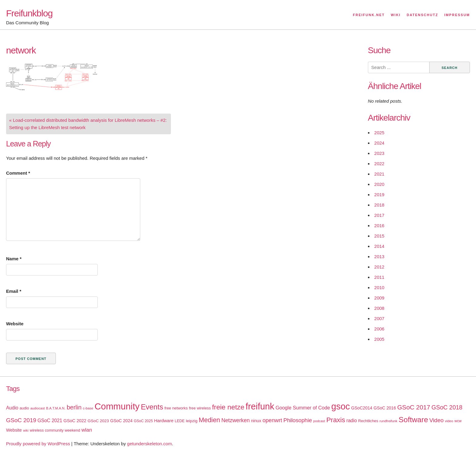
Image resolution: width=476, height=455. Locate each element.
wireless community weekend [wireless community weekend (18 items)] (55, 430)
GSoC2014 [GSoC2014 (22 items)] (362, 408)
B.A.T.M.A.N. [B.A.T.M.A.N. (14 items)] (56, 408)
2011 (379, 277)
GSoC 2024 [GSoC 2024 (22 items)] (121, 421)
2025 (379, 133)
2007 (379, 318)
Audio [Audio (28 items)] (12, 408)
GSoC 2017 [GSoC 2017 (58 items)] (414, 407)
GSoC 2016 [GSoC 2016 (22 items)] (385, 408)
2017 (379, 215)
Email (14, 291)
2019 (379, 195)
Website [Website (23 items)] (14, 430)
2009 (379, 298)
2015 (379, 236)
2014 (379, 246)
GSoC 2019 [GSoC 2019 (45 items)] (21, 420)
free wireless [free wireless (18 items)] (200, 408)
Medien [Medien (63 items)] (209, 420)
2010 (379, 287)
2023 (379, 153)
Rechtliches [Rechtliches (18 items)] (368, 421)
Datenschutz (423, 15)
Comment (18, 173)
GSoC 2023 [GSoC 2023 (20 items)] (98, 421)
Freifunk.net (369, 15)
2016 (379, 226)
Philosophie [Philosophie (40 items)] (298, 420)
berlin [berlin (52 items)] (74, 407)
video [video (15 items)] (449, 421)
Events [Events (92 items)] (152, 407)
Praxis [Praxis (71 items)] (336, 420)
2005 (379, 339)
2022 (379, 164)
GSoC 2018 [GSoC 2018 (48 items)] (447, 407)
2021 (379, 174)
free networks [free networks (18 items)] (176, 408)
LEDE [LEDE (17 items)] (180, 421)
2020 (379, 184)
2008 (379, 308)
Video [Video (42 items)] (436, 420)
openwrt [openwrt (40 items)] (272, 420)
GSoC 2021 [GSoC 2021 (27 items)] (50, 421)
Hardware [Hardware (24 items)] (164, 421)
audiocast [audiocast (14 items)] (38, 408)
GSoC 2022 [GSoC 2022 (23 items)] (75, 421)
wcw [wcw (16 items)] (458, 421)
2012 (379, 267)
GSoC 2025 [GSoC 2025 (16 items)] (143, 421)
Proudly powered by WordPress (38, 444)
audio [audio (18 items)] (24, 408)
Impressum (457, 15)
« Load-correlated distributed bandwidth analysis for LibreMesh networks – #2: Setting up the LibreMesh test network (88, 124)
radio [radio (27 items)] (352, 421)
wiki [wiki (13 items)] (26, 430)
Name (14, 259)
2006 (379, 329)
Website (15, 324)
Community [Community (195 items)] (117, 406)
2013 (379, 257)
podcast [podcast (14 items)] (319, 421)
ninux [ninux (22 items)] (256, 421)
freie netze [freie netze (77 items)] (228, 407)
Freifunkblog (29, 13)
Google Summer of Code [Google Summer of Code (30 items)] (303, 408)
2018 (379, 205)
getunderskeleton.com (150, 444)
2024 (379, 143)
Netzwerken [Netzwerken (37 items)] (235, 420)
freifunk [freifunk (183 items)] (260, 406)
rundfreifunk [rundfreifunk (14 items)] (388, 421)
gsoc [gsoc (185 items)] (340, 406)
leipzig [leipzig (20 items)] (192, 421)
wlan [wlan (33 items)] (87, 430)
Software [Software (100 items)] (413, 420)
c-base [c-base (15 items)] (88, 408)
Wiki (396, 15)
